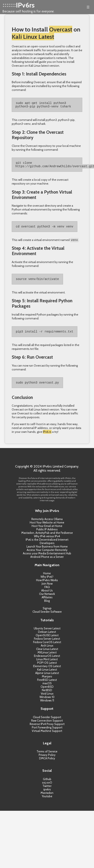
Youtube (47, 802)
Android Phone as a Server (47, 562)
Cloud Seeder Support (47, 722)
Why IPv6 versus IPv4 (47, 542)
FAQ (47, 592)
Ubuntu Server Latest (47, 634)
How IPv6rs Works (47, 585)
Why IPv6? (47, 582)
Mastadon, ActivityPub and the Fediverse (47, 538)
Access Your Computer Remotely (47, 555)
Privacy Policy (47, 760)
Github (47, 784)
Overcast (61, 29)
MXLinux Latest (47, 658)
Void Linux (47, 699)
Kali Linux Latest (33, 37)
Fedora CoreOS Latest (47, 647)
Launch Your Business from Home (47, 552)
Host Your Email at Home (47, 531)
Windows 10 (47, 702)
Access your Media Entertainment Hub (47, 559)
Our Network (47, 599)
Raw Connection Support (47, 726)
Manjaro (47, 682)
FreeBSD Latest (47, 685)
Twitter (47, 791)
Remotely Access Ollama (47, 524)
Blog (47, 606)
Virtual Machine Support (47, 736)
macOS (47, 689)
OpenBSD (47, 692)
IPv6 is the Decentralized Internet (47, 545)
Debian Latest (47, 637)
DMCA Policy (47, 764)
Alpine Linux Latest (47, 678)
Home (47, 579)
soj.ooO (47, 788)
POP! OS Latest (47, 668)
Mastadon (47, 798)
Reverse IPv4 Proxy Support (47, 729)
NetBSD (47, 695)
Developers (47, 548)
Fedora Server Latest (47, 644)
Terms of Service (47, 757)
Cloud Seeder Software (47, 617)
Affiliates (47, 603)
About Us (47, 596)
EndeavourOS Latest (47, 661)
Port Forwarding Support (47, 733)
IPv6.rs (47, 437)
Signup (47, 614)
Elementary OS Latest (47, 671)
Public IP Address (47, 535)
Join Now (47, 589)
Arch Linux (47, 651)
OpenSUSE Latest (47, 641)
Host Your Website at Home (47, 528)
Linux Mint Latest (47, 665)
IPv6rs (25, 5)
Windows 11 (47, 706)
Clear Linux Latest (47, 654)
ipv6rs (47, 795)
